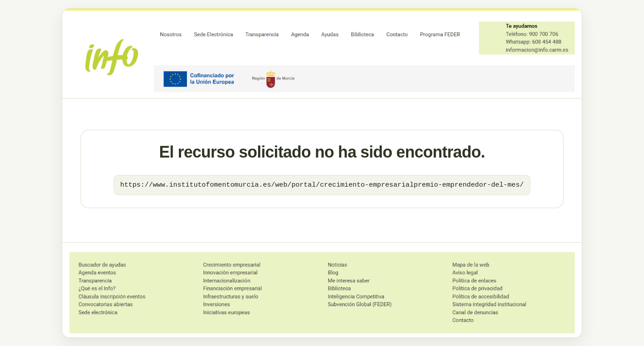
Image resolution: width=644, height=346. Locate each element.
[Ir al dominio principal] (322, 53)
